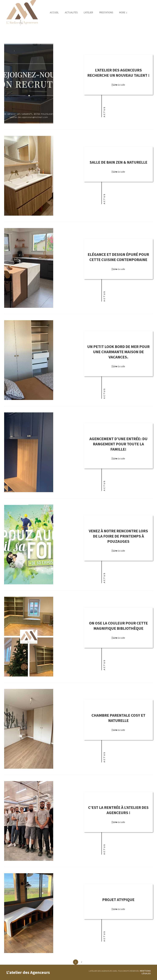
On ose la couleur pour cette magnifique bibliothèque (118, 626)
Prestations (106, 13)
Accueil (54, 13)
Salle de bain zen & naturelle (118, 162)
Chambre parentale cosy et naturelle (118, 718)
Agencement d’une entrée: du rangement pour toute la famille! (118, 444)
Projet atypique (118, 900)
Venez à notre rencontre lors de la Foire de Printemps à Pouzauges (118, 536)
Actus (104, 112)
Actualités (71, 13)
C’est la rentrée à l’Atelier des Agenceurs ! (118, 810)
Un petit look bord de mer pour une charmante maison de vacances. (118, 352)
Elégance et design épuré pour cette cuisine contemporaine (118, 257)
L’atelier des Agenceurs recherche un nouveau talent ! (118, 73)
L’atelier (88, 13)
